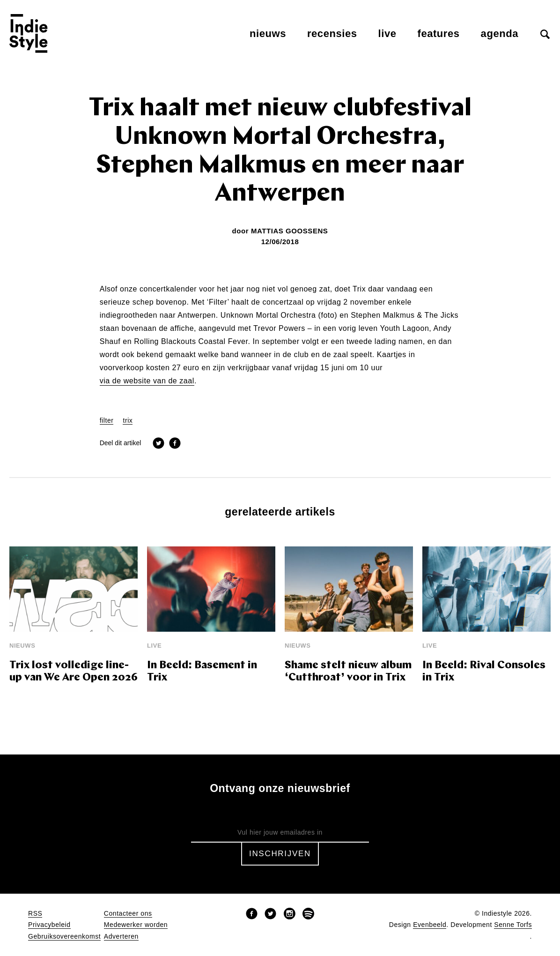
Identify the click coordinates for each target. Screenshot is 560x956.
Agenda (500, 34)
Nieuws (268, 34)
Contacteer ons (128, 914)
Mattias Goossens (290, 231)
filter (107, 421)
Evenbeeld (430, 925)
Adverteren (121, 937)
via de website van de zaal (147, 381)
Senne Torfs (513, 925)
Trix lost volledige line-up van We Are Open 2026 (74, 672)
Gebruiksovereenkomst (64, 937)
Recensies (332, 34)
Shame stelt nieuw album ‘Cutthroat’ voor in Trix (348, 672)
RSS (35, 914)
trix (128, 421)
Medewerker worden (136, 925)
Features (439, 34)
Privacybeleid (49, 925)
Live (387, 34)
